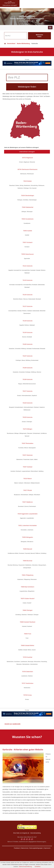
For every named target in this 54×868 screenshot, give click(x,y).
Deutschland (10, 44)
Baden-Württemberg (23, 44)
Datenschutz (25, 848)
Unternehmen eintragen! (27, 152)
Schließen (38, 867)
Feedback (17, 848)
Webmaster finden (40, 36)
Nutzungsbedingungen (36, 848)
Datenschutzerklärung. (25, 867)
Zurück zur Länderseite (13, 724)
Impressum (47, 848)
